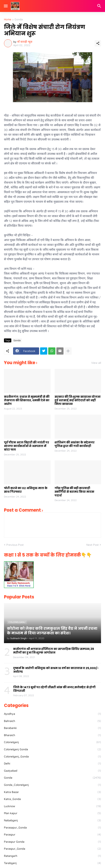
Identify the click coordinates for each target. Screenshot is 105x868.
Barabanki (52, 728)
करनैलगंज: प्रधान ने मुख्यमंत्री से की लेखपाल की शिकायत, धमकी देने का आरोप (27, 400)
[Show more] (68, 351)
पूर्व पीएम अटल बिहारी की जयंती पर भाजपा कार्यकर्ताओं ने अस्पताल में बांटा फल (26, 446)
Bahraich (52, 721)
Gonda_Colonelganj (52, 785)
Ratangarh (52, 856)
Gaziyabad (52, 771)
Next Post (92, 545)
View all (96, 363)
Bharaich (52, 735)
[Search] (100, 6)
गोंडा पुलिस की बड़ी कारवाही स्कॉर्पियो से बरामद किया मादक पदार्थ (74, 492)
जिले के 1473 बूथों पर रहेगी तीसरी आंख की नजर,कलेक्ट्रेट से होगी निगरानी (54, 689)
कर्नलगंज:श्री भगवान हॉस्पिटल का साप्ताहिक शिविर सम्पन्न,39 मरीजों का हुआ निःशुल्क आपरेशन (53, 651)
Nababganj (52, 820)
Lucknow (52, 806)
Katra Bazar (52, 792)
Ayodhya (52, 714)
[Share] (98, 43)
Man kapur (52, 813)
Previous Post (15, 545)
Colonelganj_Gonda (52, 756)
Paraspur (52, 834)
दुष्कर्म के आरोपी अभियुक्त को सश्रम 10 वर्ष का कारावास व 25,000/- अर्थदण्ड (56, 670)
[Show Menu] (5, 6)
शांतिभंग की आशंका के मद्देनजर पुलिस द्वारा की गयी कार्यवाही (75, 444)
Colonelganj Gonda (52, 749)
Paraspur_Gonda (52, 849)
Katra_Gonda (52, 799)
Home (8, 19)
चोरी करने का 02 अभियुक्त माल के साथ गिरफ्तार (26, 490)
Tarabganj (52, 863)
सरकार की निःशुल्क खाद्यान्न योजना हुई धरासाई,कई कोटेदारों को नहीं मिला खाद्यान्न (78, 400)
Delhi (52, 763)
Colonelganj (52, 742)
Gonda (19, 19)
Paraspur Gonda (52, 842)
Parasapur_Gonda (52, 827)
